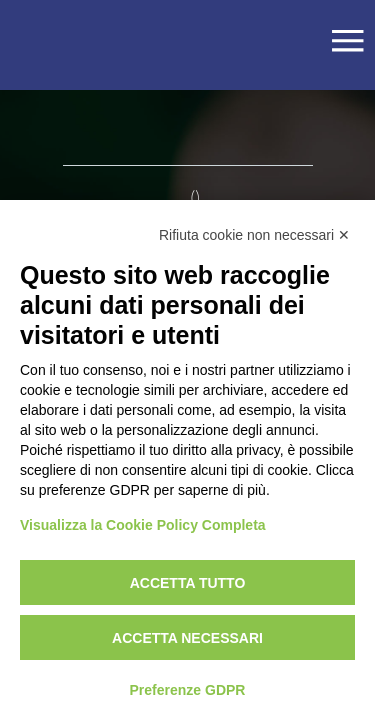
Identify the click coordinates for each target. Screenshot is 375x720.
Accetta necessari (187, 638)
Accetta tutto (188, 583)
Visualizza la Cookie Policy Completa (143, 525)
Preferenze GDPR (188, 690)
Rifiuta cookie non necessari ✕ (254, 235)
